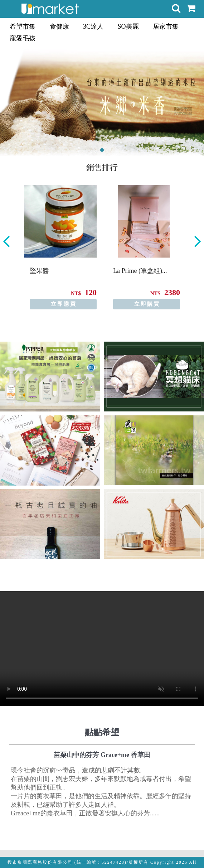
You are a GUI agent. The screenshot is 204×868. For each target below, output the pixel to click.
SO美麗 (128, 26)
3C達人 (93, 26)
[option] (60, 247)
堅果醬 (39, 271)
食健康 (59, 26)
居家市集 (166, 26)
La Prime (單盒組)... (140, 271)
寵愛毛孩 (23, 38)
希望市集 (23, 26)
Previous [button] (6, 242)
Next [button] (198, 242)
